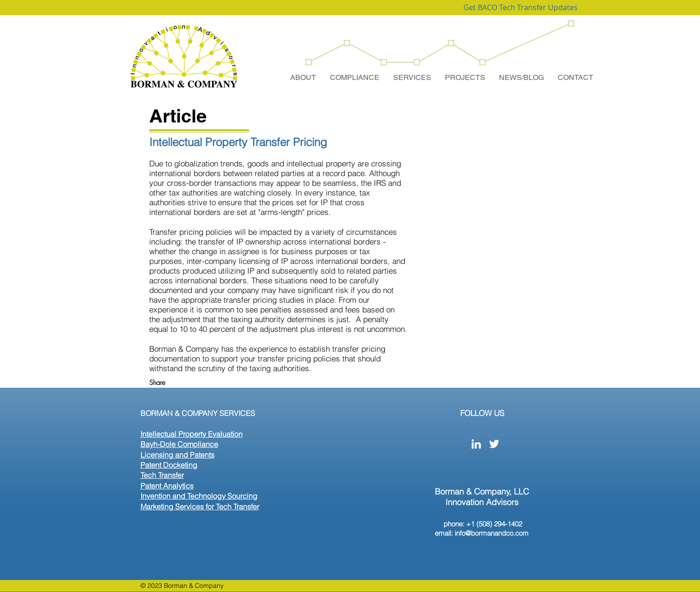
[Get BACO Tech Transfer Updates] (520, 8)
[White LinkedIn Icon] (476, 444)
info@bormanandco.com (492, 533)
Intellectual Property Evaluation (192, 434)
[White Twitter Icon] (494, 444)
